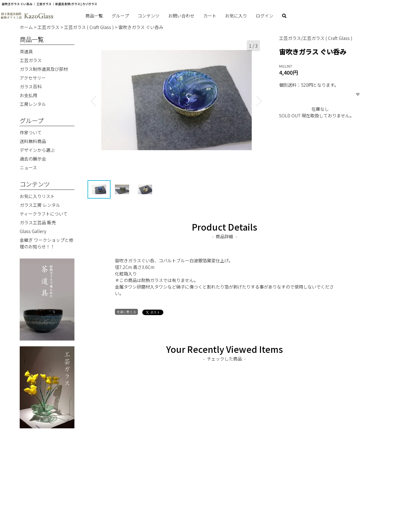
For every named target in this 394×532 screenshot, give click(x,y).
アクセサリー (33, 78)
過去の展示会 (33, 159)
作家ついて (31, 132)
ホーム (27, 27)
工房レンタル (33, 104)
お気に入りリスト (37, 196)
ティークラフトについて (44, 214)
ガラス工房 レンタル (40, 205)
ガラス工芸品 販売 (38, 222)
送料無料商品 (33, 141)
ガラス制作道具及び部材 (44, 69)
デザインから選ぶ (37, 150)
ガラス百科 (31, 86)
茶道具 (26, 51)
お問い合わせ (181, 16)
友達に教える (126, 312)
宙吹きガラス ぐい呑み (141, 27)
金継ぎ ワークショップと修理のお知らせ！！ (47, 243)
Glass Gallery (33, 231)
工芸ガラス (49, 27)
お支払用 (28, 95)
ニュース (28, 167)
